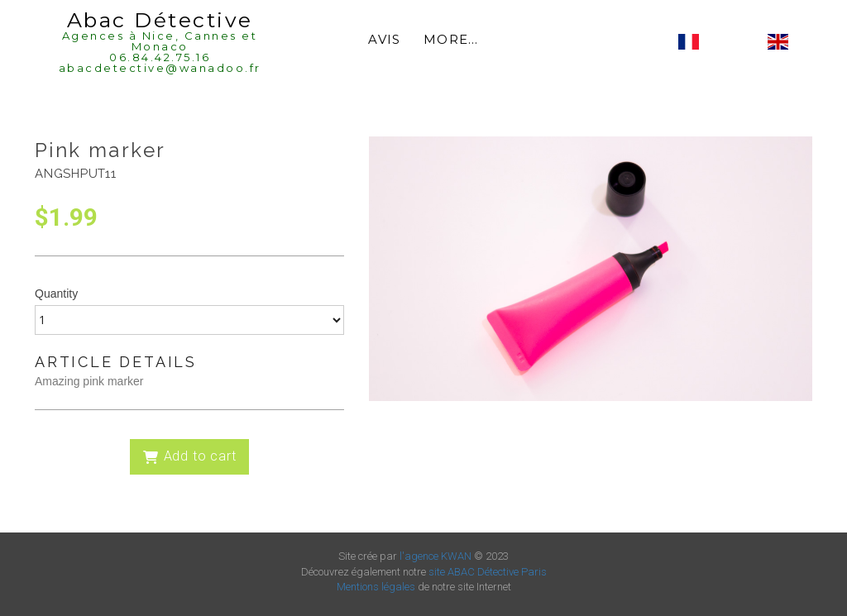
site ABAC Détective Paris (488, 572)
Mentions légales (376, 587)
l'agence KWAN (435, 556)
